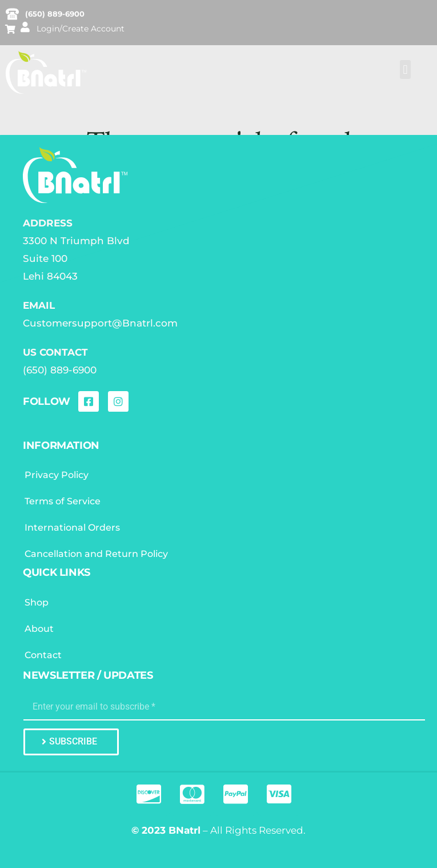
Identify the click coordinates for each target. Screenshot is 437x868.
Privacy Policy (57, 475)
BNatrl (185, 830)
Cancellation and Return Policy (96, 554)
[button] (405, 69)
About (39, 629)
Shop (37, 602)
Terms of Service (63, 501)
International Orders (72, 527)
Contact (43, 655)
